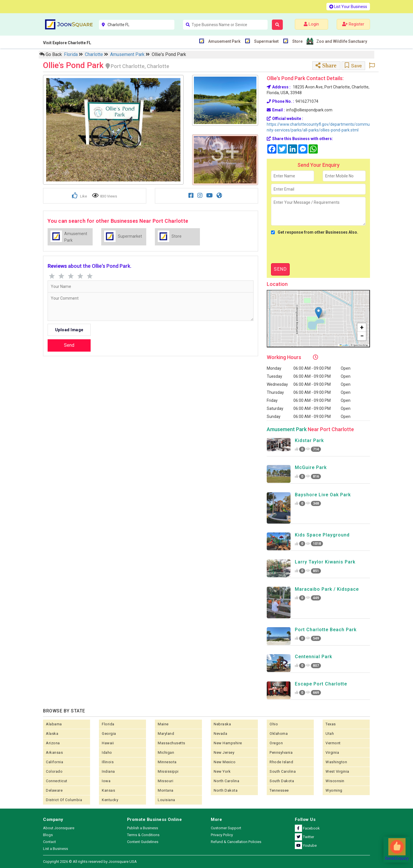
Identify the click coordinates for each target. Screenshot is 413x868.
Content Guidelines (143, 842)
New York (222, 771)
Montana (166, 790)
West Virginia (337, 771)
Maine (163, 724)
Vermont (333, 743)
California (54, 762)
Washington (336, 762)
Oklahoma (279, 734)
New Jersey (224, 752)
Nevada (220, 734)
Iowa (106, 781)
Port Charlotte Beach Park (326, 630)
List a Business (55, 849)
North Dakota (226, 790)
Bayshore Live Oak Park (323, 495)
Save (353, 66)
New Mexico (225, 762)
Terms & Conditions (143, 835)
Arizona (53, 743)
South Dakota (282, 781)
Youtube (306, 845)
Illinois (108, 762)
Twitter (304, 837)
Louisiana (166, 800)
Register (353, 24)
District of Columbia (64, 800)
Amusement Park (224, 41)
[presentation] (315, 249)
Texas (331, 724)
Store (297, 41)
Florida (71, 54)
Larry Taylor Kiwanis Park (325, 562)
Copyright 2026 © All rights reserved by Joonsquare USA (90, 862)
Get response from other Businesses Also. (315, 232)
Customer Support (226, 828)
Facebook (307, 828)
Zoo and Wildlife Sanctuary (341, 41)
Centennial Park (313, 657)
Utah (330, 734)
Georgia (109, 734)
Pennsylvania (281, 752)
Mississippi (168, 771)
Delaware (54, 790)
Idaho (107, 752)
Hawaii (108, 743)
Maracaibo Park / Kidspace (327, 589)
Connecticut (57, 781)
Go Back (51, 54)
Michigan (166, 752)
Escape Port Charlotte (321, 684)
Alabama (54, 724)
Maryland (166, 734)
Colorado (54, 771)
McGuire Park (311, 467)
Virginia (332, 752)
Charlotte (95, 54)
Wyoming (334, 790)
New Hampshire (228, 743)
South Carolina (283, 771)
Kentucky (110, 800)
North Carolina (226, 781)
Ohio (274, 724)
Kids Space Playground (322, 535)
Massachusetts (172, 743)
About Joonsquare (59, 828)
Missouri (165, 781)
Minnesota (167, 762)
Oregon (276, 743)
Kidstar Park (309, 440)
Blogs (48, 835)
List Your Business (348, 7)
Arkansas (54, 752)
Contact (49, 842)
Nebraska (222, 724)
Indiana (108, 771)
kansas (108, 790)
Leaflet (344, 345)
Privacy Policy (222, 835)
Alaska (52, 734)
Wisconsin (335, 781)
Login (311, 24)
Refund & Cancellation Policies (236, 842)
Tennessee (279, 790)
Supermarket (266, 41)
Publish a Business (143, 828)
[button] (318, 313)
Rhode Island (281, 762)
